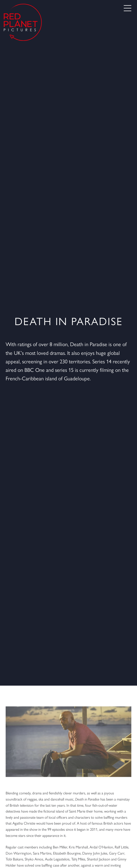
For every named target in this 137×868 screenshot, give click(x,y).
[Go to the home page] (23, 22)
